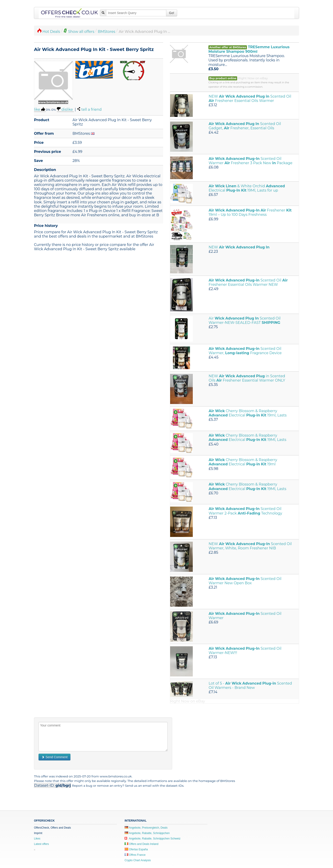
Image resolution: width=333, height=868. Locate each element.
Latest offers (41, 844)
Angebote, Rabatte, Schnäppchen (147, 833)
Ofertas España (136, 849)
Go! (172, 13)
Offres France (135, 855)
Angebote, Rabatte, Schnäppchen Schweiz (153, 839)
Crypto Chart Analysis (138, 860)
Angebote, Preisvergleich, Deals (146, 828)
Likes (37, 839)
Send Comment (54, 757)
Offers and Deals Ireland (141, 844)
